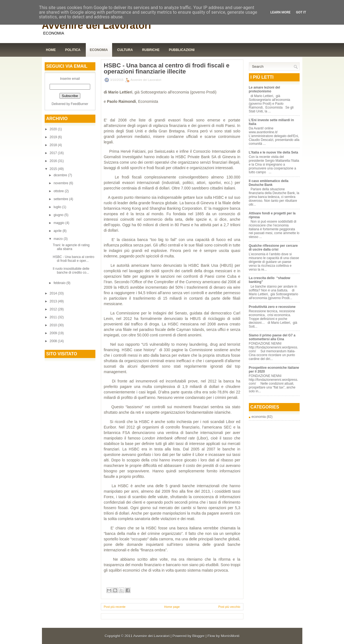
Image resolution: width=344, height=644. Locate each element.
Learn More (280, 12)
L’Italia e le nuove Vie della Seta (274, 152)
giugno (59, 215)
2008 (54, 341)
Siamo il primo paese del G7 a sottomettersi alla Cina (272, 337)
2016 (54, 161)
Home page (172, 607)
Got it (301, 12)
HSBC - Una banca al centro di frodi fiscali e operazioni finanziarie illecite (167, 69)
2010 (54, 325)
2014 (54, 293)
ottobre (59, 191)
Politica (73, 50)
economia (259, 417)
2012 (54, 309)
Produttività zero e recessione (272, 307)
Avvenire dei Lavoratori (97, 25)
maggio (59, 223)
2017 (54, 153)
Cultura (125, 50)
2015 (54, 169)
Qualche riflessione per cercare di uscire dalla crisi (273, 248)
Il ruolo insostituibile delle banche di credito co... (71, 271)
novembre (61, 183)
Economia (99, 50)
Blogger (199, 636)
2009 (54, 333)
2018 (54, 145)
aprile (58, 231)
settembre (61, 199)
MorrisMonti (230, 636)
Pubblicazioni (182, 50)
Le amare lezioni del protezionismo (265, 89)
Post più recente (115, 607)
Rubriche (151, 50)
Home (51, 50)
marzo (59, 239)
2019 (54, 137)
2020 (54, 129)
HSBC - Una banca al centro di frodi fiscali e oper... (73, 259)
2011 (54, 317)
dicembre (61, 175)
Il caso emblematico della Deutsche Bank (269, 183)
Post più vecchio (229, 607)
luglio (58, 207)
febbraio (60, 283)
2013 (54, 301)
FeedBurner (79, 104)
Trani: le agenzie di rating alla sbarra (71, 247)
